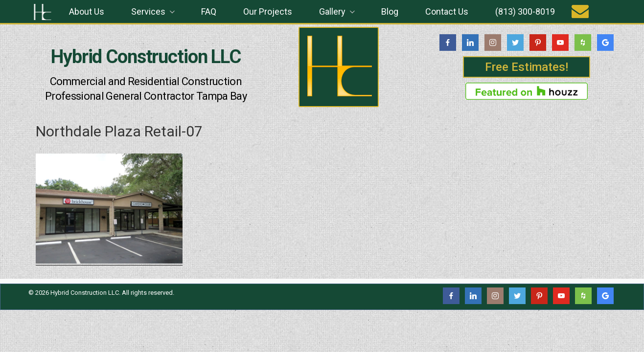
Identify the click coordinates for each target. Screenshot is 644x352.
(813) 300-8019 (525, 11)
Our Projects (268, 11)
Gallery (338, 11)
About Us (87, 11)
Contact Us (447, 11)
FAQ (209, 11)
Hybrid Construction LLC (146, 57)
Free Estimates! (527, 67)
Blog (390, 11)
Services (154, 11)
